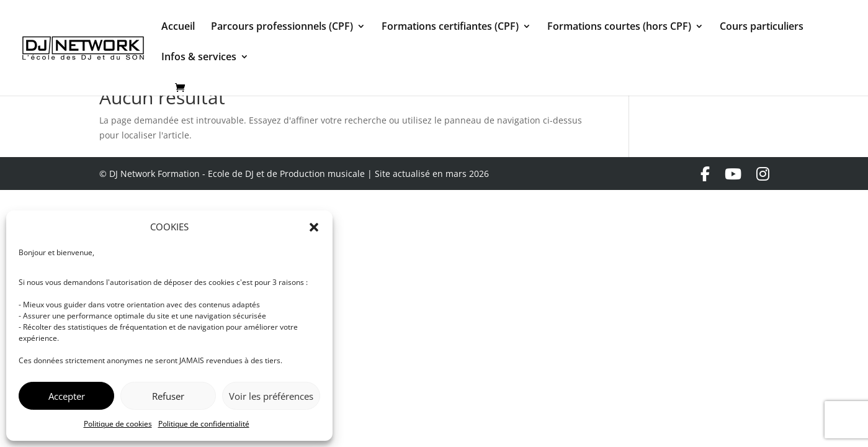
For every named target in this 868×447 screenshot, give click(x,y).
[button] (314, 227)
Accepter (67, 396)
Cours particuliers (762, 27)
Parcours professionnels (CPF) (282, 27)
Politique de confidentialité (204, 424)
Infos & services (199, 58)
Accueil (178, 27)
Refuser (168, 396)
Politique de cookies (118, 424)
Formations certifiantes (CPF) (450, 27)
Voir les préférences (271, 396)
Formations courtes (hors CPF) (619, 27)
